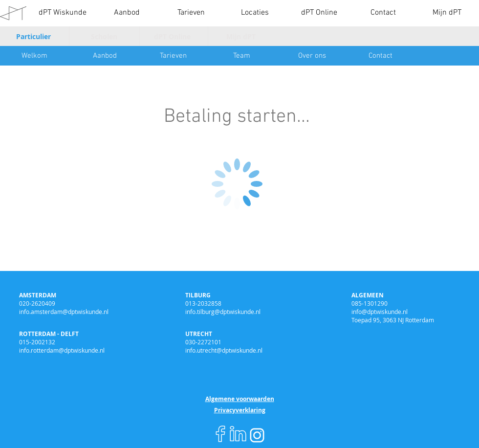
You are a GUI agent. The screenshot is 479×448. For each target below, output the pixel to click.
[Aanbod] (105, 56)
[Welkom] (34, 56)
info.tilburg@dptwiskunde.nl (223, 312)
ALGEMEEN (368, 295)
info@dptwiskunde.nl (380, 312)
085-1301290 (370, 303)
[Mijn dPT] (242, 36)
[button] (127, 13)
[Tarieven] (173, 56)
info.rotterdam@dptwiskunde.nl (62, 350)
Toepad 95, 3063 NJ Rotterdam (393, 320)
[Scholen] (105, 36)
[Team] (241, 56)
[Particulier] (35, 36)
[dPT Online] (174, 36)
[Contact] (380, 56)
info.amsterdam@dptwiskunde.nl (64, 312)
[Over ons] (312, 56)
